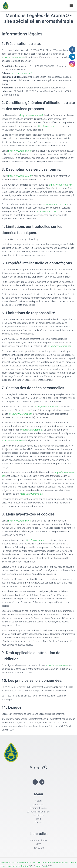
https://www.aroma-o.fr (13, 57)
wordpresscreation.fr (22, 73)
